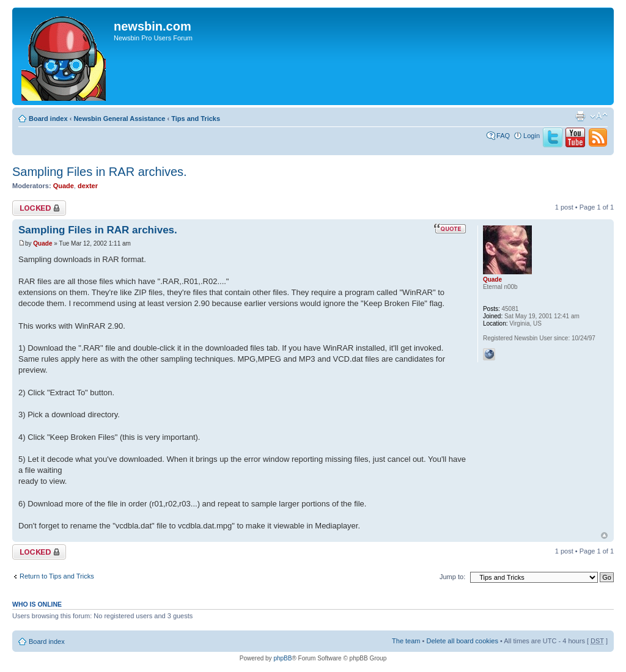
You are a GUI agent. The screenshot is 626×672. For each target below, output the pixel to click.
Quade (64, 186)
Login (532, 136)
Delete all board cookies (462, 641)
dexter (88, 186)
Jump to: (452, 577)
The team (406, 641)
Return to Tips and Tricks (57, 576)
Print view (580, 116)
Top (604, 535)
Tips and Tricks (196, 119)
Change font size (599, 116)
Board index (48, 119)
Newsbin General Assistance (119, 119)
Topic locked (39, 208)
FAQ (503, 136)
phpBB (282, 658)
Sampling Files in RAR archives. (100, 172)
